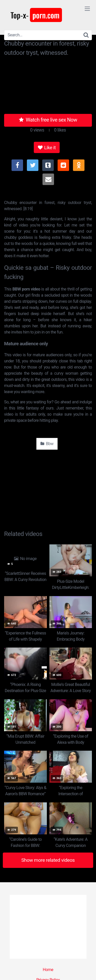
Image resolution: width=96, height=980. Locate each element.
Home (48, 970)
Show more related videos (48, 860)
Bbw (47, 444)
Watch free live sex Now (48, 120)
